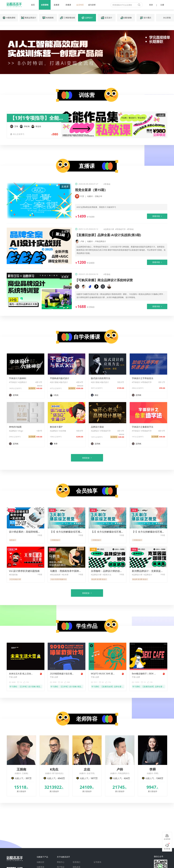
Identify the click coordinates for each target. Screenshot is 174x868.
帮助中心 (61, 862)
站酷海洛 (41, 867)
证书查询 (97, 862)
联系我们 (77, 862)
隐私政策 (77, 867)
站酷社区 (41, 862)
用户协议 (61, 867)
